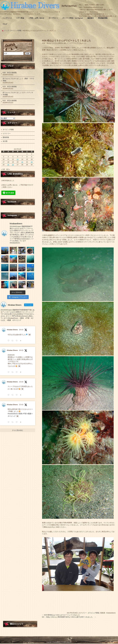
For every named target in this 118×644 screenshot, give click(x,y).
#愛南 (20, 456)
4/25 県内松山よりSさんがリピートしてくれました (61, 615)
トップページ (7, 18)
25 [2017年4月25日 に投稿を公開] (8, 165)
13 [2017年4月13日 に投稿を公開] (18, 159)
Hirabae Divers (12, 372)
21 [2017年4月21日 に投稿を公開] (22, 162)
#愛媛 (29, 456)
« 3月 (3, 169)
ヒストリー (7, 133)
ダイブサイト (53, 18)
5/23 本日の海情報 (10, 87)
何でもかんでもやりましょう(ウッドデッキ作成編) (18, 94)
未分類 (5, 141)
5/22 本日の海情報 (10, 101)
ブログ (5, 24)
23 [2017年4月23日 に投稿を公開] (32, 162)
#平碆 (25, 456)
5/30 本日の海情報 (10, 73)
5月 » (8, 169)
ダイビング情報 (93, 613)
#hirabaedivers (13, 456)
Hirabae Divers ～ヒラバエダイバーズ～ (30, 5)
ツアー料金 (20, 18)
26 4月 (21, 372)
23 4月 (21, 424)
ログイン (113, 642)
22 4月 (21, 447)
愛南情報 (6, 137)
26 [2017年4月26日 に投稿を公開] (13, 165)
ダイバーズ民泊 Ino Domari (73, 18)
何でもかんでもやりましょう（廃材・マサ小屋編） (18, 80)
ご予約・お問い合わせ (36, 18)
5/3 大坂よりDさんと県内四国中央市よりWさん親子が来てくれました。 (69, 617)
